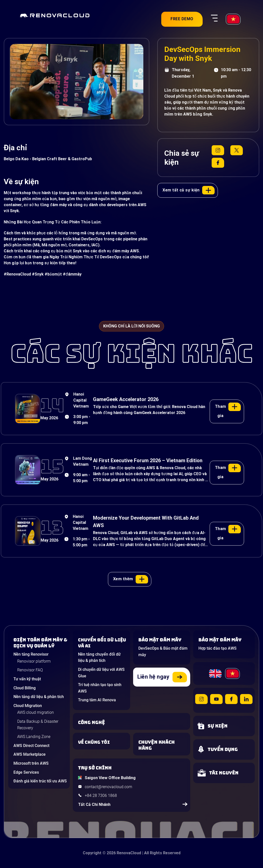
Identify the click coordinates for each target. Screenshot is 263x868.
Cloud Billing (25, 688)
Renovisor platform (34, 661)
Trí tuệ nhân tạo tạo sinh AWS (100, 688)
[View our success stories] (163, 745)
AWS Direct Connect (31, 746)
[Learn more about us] (103, 742)
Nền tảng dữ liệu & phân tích (39, 697)
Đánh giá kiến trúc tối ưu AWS (40, 781)
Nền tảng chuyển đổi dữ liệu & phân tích (99, 657)
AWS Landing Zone (34, 737)
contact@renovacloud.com (108, 787)
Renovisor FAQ (30, 670)
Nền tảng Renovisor (31, 654)
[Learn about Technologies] (133, 723)
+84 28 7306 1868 (101, 796)
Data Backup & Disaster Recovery (38, 725)
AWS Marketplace (30, 754)
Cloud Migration (28, 706)
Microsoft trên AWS (31, 763)
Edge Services (26, 772)
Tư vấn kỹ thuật (27, 679)
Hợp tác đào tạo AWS (218, 648)
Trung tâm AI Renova (97, 700)
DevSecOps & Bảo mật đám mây (163, 651)
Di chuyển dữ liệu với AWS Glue (101, 673)
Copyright (92, 853)
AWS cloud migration (36, 712)
